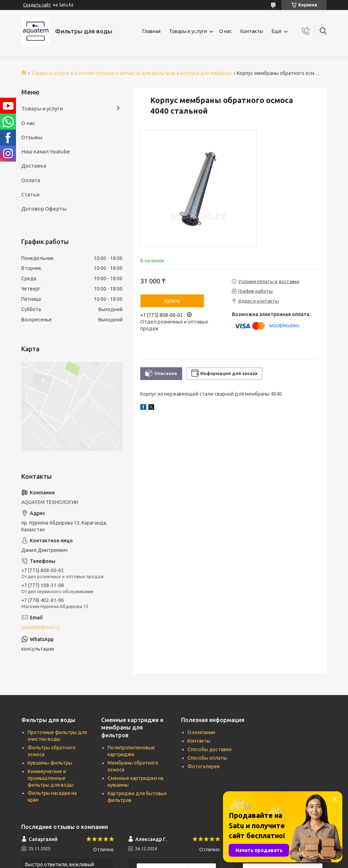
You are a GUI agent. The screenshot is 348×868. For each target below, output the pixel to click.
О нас (225, 31)
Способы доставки (210, 749)
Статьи (30, 194)
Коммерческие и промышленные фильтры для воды (51, 778)
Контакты (252, 31)
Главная (151, 31)
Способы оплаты (207, 758)
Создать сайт (37, 5)
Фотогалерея (203, 766)
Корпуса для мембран (206, 73)
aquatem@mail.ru (40, 627)
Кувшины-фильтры (50, 763)
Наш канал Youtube (46, 151)
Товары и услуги (188, 31)
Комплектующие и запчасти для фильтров (125, 73)
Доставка (34, 166)
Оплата (31, 180)
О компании (201, 732)
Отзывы (32, 137)
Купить (172, 301)
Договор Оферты (44, 209)
